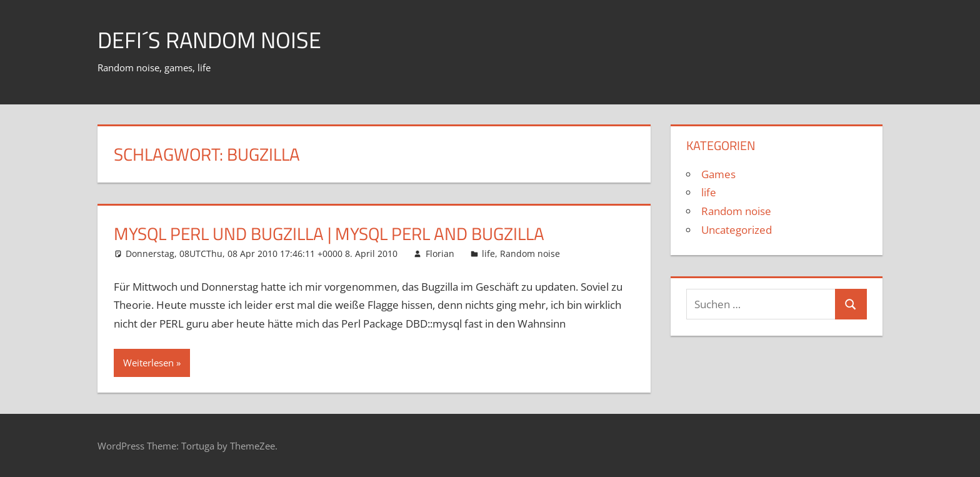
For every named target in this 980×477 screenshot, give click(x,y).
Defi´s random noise (209, 40)
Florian (440, 254)
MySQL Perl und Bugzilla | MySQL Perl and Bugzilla (329, 233)
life (488, 254)
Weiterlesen (148, 363)
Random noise (530, 254)
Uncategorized (737, 230)
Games (718, 174)
